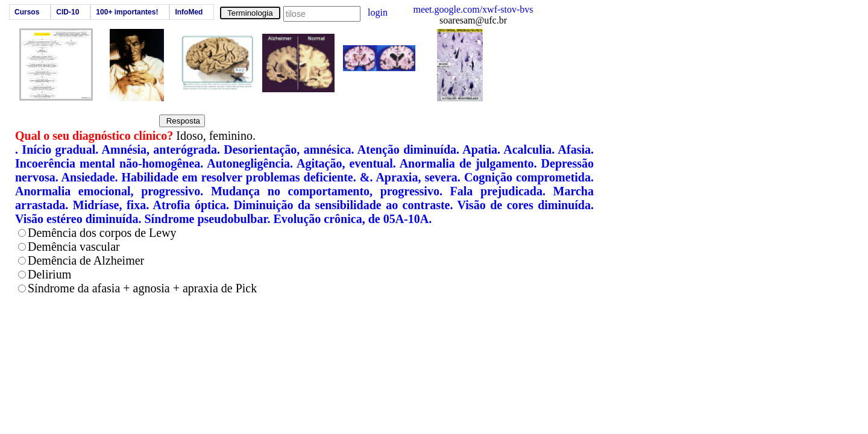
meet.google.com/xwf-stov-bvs (473, 9)
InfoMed (189, 12)
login (378, 12)
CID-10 (68, 12)
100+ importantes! (127, 12)
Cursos (27, 12)
